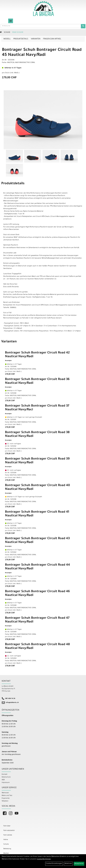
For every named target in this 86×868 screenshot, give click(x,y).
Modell (7, 39)
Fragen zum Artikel (52, 39)
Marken (6, 853)
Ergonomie (6, 798)
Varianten (36, 39)
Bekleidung (7, 849)
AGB (3, 780)
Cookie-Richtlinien (44, 859)
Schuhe (7, 32)
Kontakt (5, 774)
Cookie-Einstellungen (54, 864)
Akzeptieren (79, 864)
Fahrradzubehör (9, 831)
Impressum (6, 783)
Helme (6, 840)
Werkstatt (5, 793)
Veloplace (5, 801)
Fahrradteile (8, 835)
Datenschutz (6, 777)
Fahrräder (7, 826)
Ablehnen (68, 864)
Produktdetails (21, 39)
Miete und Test (7, 796)
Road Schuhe (18, 32)
